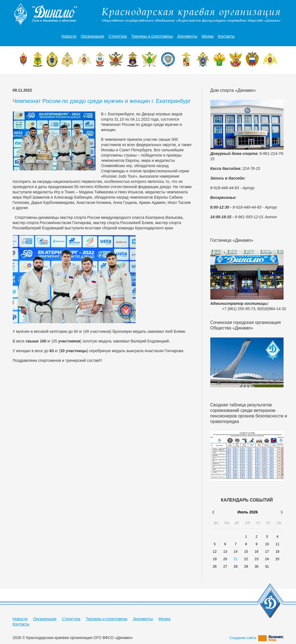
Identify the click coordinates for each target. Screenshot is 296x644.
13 (225, 552)
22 (246, 559)
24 (267, 559)
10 (267, 544)
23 (256, 559)
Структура (118, 36)
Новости (69, 36)
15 (246, 552)
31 (267, 567)
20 (225, 559)
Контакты (226, 36)
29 (246, 567)
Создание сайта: (256, 638)
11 (277, 544)
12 (215, 552)
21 (235, 559)
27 (225, 567)
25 (277, 559)
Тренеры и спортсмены (152, 36)
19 (215, 559)
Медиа (207, 36)
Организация (92, 36)
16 (256, 552)
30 (256, 567)
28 (235, 567)
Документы (187, 36)
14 (235, 552)
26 (215, 567)
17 (267, 552)
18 (277, 552)
